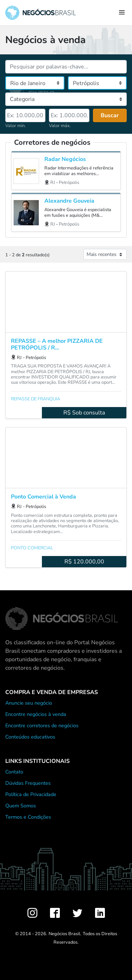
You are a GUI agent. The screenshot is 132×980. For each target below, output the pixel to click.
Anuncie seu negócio (29, 703)
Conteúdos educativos (30, 737)
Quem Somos (21, 806)
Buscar (110, 115)
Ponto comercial (32, 548)
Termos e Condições (28, 817)
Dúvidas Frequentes (28, 783)
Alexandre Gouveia (69, 201)
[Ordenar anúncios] (105, 254)
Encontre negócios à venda (36, 714)
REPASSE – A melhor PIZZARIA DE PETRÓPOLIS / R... (57, 345)
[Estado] (35, 83)
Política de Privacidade (31, 794)
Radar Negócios (65, 159)
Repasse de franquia (36, 399)
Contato (14, 772)
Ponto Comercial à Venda (43, 497)
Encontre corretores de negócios (42, 725)
